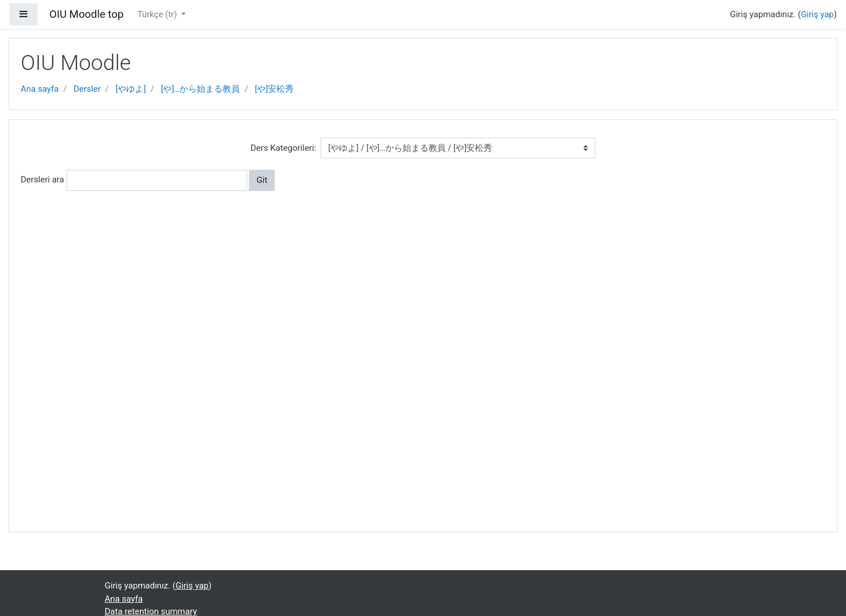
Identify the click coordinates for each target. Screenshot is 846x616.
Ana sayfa (40, 89)
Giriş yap (817, 14)
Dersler (87, 89)
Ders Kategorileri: (283, 148)
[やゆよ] (131, 89)
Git (262, 180)
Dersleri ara (42, 180)
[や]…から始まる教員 (200, 89)
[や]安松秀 (274, 89)
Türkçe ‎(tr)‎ (158, 14)
